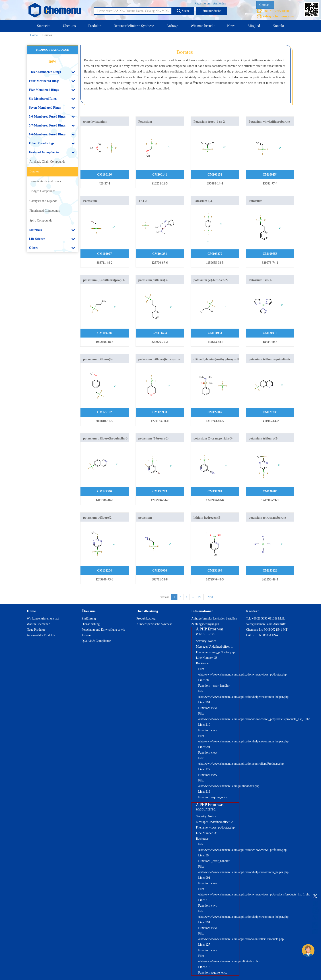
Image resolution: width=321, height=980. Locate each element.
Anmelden (220, 3)
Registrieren (202, 3)
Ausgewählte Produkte (41, 635)
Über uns (69, 26)
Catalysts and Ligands (43, 201)
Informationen (202, 611)
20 (200, 597)
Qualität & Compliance (96, 641)
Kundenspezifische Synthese (154, 624)
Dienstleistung (91, 624)
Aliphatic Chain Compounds (47, 162)
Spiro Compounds (41, 221)
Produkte (95, 26)
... (193, 597)
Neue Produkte (36, 630)
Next (210, 597)
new (52, 61)
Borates (34, 171)
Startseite (44, 26)
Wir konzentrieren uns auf (43, 618)
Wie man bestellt (203, 26)
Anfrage (172, 26)
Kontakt (278, 26)
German (265, 5)
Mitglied (254, 26)
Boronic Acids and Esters (45, 181)
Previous (164, 597)
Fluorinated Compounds (45, 211)
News (231, 26)
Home (34, 35)
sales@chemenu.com (279, 16)
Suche (183, 11)
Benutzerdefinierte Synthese (134, 26)
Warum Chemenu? (38, 624)
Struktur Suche (212, 11)
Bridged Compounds (42, 191)
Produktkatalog (146, 618)
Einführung (89, 618)
